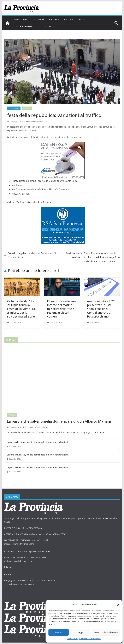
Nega (80, 632)
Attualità (39, 19)
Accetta (59, 632)
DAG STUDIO (29, 584)
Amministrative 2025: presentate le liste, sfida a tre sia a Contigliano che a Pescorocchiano (102, 309)
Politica (68, 19)
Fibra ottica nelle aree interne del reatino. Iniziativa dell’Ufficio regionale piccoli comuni (62, 309)
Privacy (8, 567)
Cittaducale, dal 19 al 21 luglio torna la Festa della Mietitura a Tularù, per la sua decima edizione (21, 309)
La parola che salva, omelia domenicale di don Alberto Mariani (59, 421)
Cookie (7, 574)
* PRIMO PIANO (21, 19)
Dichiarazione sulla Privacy (90, 639)
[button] (118, 605)
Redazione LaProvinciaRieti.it (38, 121)
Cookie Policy (72, 639)
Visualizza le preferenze (106, 632)
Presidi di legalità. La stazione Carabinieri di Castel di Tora (30, 255)
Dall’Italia (49, 27)
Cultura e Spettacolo (26, 27)
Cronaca (54, 19)
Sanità (81, 19)
